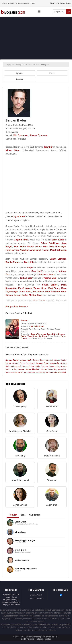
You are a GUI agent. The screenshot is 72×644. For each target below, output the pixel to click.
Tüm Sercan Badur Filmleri (17, 347)
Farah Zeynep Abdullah (20, 431)
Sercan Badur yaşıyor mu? (18, 360)
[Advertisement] (36, 38)
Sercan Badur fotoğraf (32, 366)
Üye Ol (62, 3)
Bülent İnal (52, 480)
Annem (24, 320)
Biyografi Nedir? (36, 595)
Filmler (52, 73)
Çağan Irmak (52, 505)
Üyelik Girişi (54, 3)
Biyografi (20, 73)
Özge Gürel (52, 334)
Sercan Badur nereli (14, 372)
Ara (69, 12)
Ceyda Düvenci (20, 505)
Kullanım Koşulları (44, 639)
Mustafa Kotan (37, 326)
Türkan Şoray (20, 407)
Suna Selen (52, 431)
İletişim (69, 3)
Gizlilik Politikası (27, 639)
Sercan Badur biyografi (43, 360)
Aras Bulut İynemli (20, 480)
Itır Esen (43, 336)
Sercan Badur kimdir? (29, 369)
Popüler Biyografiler (36, 598)
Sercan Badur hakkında (47, 363)
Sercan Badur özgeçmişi (23, 363)
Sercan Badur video (51, 366)
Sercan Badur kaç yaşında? (53, 369)
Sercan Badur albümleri (56, 372)
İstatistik (20, 79)
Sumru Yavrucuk (38, 334)
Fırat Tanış (20, 456)
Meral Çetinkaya (52, 456)
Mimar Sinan (52, 407)
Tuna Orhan (33, 336)
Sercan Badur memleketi (34, 372)
